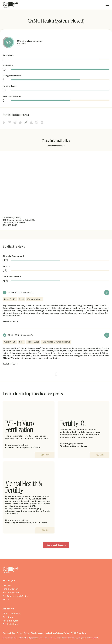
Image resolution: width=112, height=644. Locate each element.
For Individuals (10, 624)
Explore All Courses (56, 545)
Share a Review (11, 593)
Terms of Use (9, 633)
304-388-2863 (10, 225)
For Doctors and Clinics (15, 596)
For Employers (11, 621)
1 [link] (56, 373)
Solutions (8, 617)
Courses (7, 586)
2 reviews (21, 44)
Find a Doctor (10, 589)
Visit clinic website (56, 146)
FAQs (6, 600)
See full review (9, 321)
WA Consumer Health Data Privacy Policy (50, 633)
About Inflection (11, 614)
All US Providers (78, 633)
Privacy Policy (23, 633)
